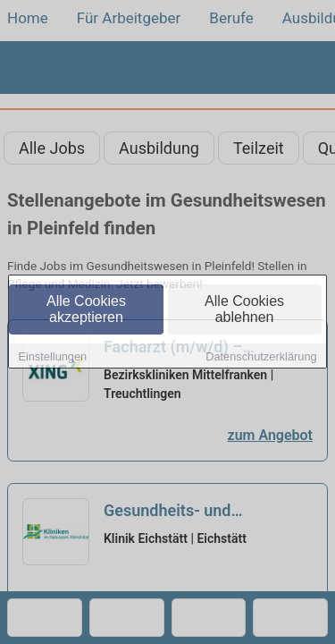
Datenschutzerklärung (261, 357)
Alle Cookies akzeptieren (86, 310)
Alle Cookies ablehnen (244, 310)
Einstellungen (52, 357)
